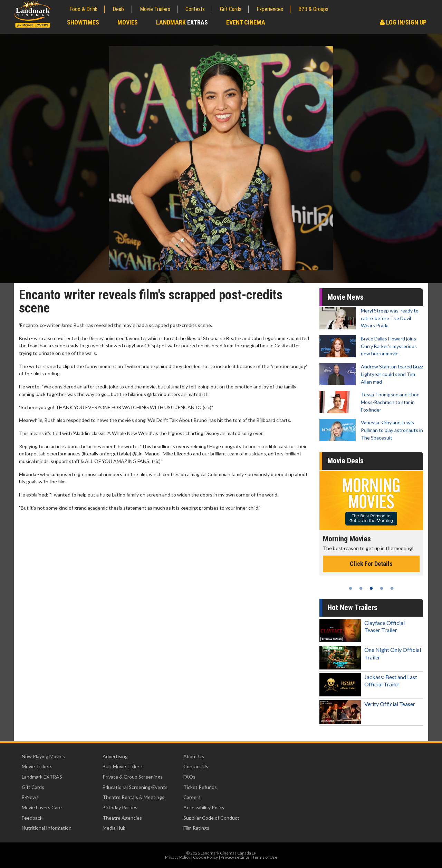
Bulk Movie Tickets (123, 766)
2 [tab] (361, 588)
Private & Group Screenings (133, 777)
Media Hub (114, 828)
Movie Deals (345, 461)
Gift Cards (231, 9)
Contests (195, 9)
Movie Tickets (37, 766)
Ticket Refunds (200, 787)
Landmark (182, 22)
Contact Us (196, 766)
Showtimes (83, 22)
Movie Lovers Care (42, 807)
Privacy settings (235, 857)
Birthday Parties (120, 807)
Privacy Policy (178, 857)
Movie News (345, 297)
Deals (119, 9)
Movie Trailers (155, 9)
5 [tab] (392, 588)
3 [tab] (371, 588)
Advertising (115, 756)
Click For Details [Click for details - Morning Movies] (371, 564)
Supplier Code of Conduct (211, 818)
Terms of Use (265, 857)
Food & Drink (83, 9)
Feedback (32, 818)
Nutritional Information (47, 828)
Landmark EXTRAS (42, 777)
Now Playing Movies (43, 756)
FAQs (189, 777)
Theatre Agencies (122, 818)
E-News (30, 797)
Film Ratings (196, 828)
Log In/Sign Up (403, 22)
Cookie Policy (205, 857)
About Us (194, 756)
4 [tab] (382, 588)
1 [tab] (350, 588)
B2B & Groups (313, 9)
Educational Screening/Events (135, 787)
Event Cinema (246, 22)
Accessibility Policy (204, 807)
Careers (192, 797)
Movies (128, 22)
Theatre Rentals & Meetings (133, 797)
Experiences (270, 9)
